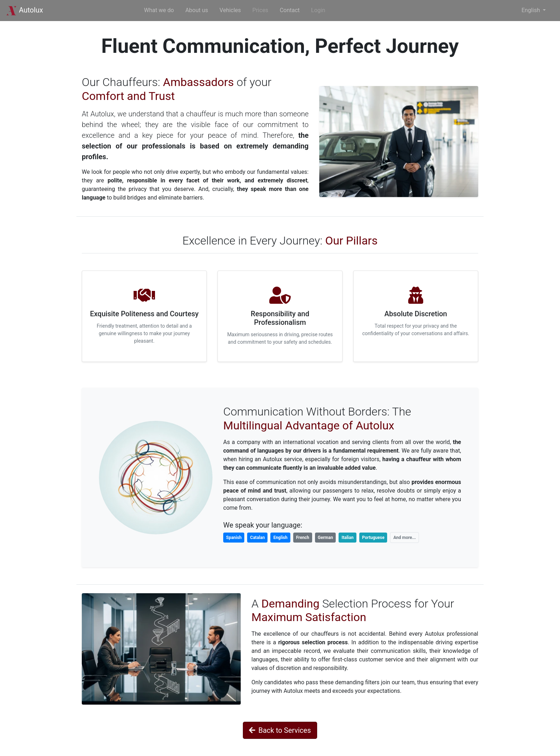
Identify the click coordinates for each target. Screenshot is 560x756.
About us (197, 10)
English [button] (531, 10)
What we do (159, 10)
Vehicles (230, 10)
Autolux (24, 10)
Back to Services (280, 730)
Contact (290, 10)
